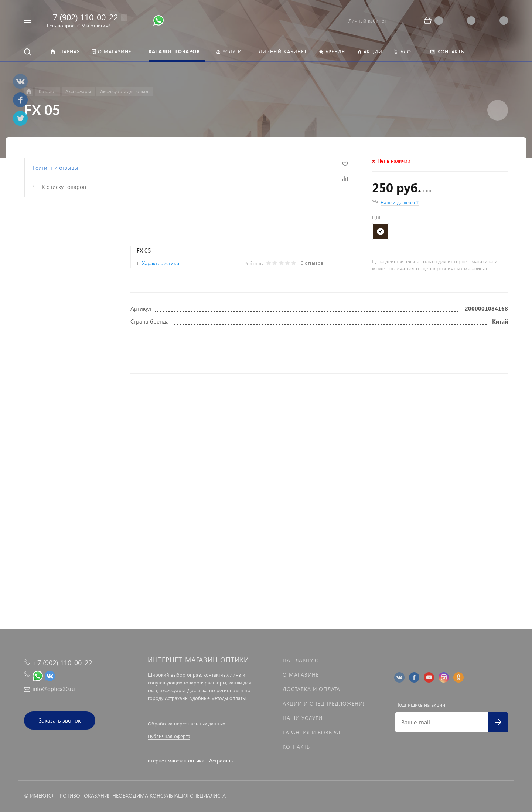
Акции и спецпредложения (324, 703)
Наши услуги (303, 718)
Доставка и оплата (311, 689)
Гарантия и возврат (312, 732)
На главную (301, 660)
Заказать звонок (60, 720)
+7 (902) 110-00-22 (82, 17)
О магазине (301, 675)
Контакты (297, 747)
